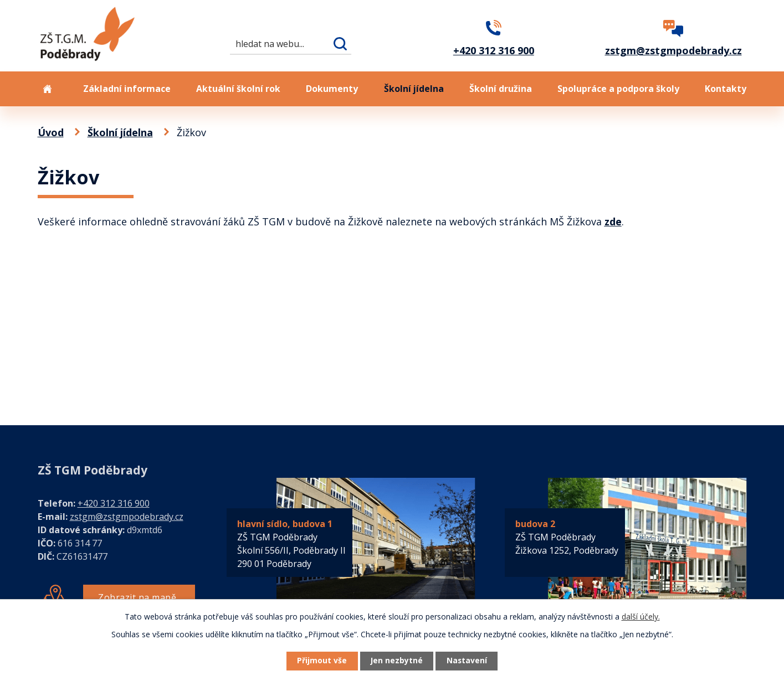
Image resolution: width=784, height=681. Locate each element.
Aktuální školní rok (238, 89)
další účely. (641, 616)
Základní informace (127, 89)
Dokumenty (332, 89)
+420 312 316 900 (114, 503)
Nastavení (469, 661)
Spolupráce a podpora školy (618, 89)
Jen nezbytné (396, 661)
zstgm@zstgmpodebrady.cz (127, 517)
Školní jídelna (414, 89)
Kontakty (726, 89)
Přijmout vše (320, 661)
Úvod (48, 89)
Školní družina (501, 89)
